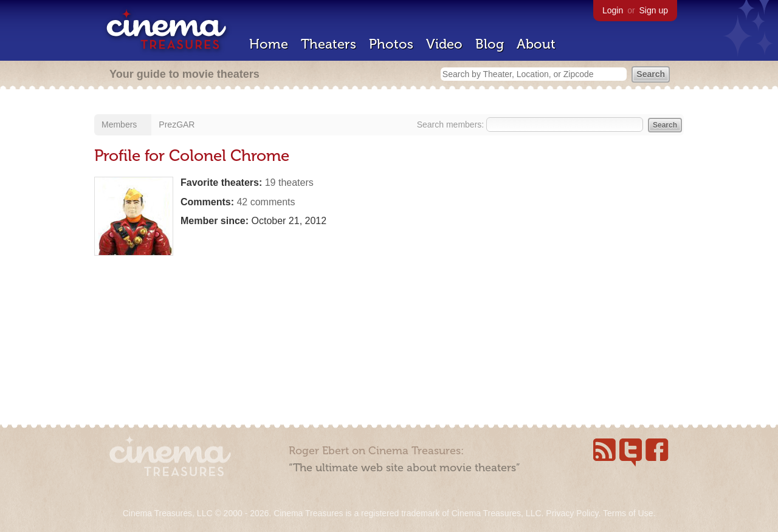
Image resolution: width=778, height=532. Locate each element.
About (536, 44)
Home (269, 44)
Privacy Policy (572, 513)
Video (444, 44)
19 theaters (289, 182)
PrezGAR (177, 124)
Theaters (329, 44)
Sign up (654, 10)
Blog (490, 44)
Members (119, 124)
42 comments (266, 202)
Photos (391, 44)
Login (613, 10)
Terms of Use (628, 513)
